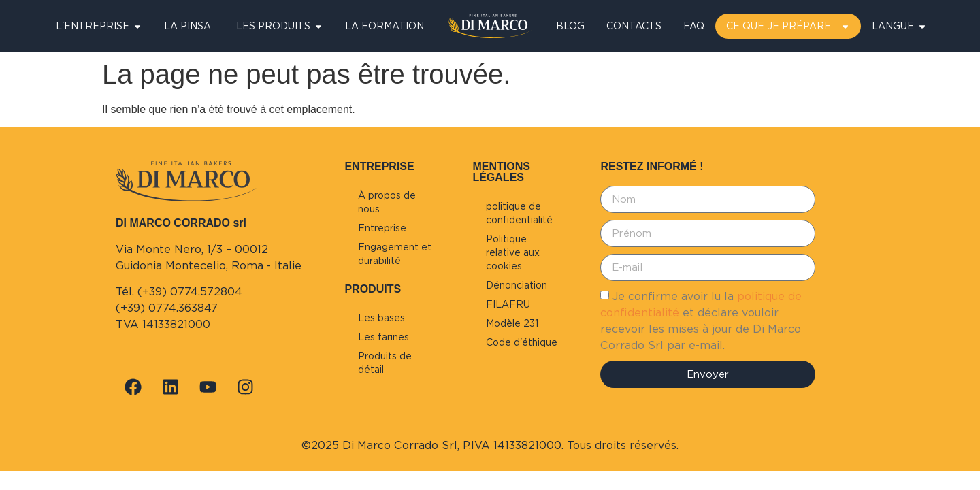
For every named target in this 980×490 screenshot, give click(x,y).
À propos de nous (387, 202)
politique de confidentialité (519, 213)
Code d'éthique (522, 342)
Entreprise (382, 228)
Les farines (383, 337)
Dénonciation (517, 285)
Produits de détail (385, 363)
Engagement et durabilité (395, 254)
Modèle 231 (512, 323)
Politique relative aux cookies (513, 252)
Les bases (381, 318)
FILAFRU (508, 304)
